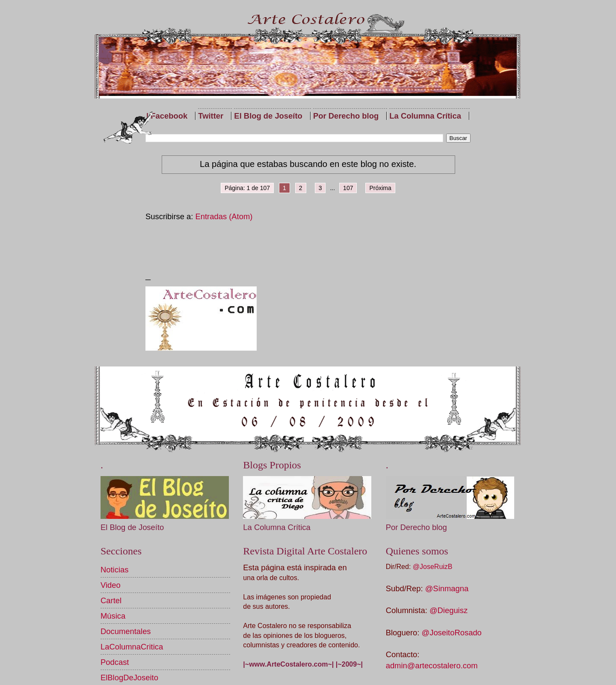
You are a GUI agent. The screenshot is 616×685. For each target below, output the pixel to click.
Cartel (111, 600)
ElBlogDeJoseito (129, 678)
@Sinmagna (447, 588)
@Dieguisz (449, 610)
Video (111, 585)
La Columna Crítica (425, 116)
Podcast (115, 662)
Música (113, 616)
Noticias (114, 570)
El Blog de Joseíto (268, 116)
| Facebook (167, 116)
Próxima (380, 188)
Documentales (126, 631)
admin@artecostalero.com (432, 666)
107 (348, 188)
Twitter (211, 116)
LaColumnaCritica (132, 647)
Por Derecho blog (346, 116)
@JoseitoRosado (452, 633)
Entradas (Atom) (224, 216)
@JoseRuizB (433, 567)
